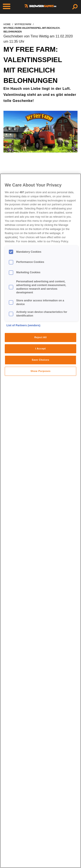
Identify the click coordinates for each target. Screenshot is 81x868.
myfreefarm (23, 24)
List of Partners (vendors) (23, 325)
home (7, 24)
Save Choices (40, 360)
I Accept (40, 349)
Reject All (40, 337)
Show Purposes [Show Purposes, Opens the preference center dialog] (40, 371)
